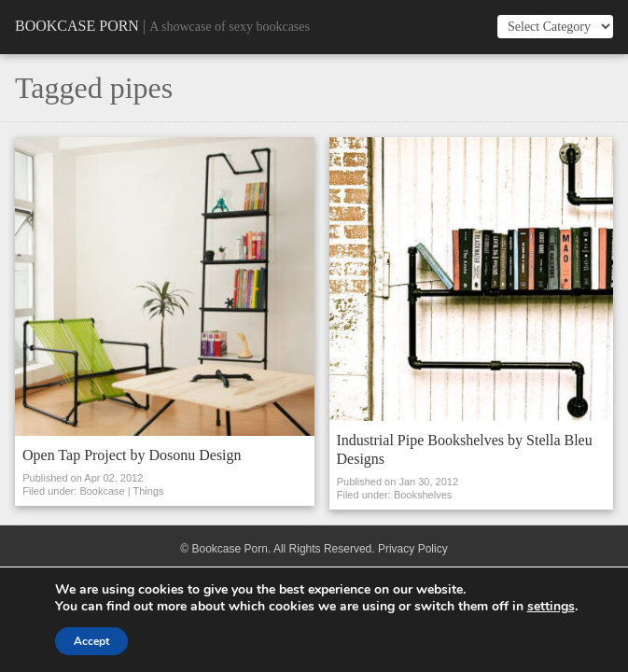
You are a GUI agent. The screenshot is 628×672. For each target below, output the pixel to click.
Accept (91, 641)
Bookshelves (423, 495)
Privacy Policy (413, 549)
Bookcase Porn (77, 26)
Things (149, 491)
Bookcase (102, 491)
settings (551, 607)
